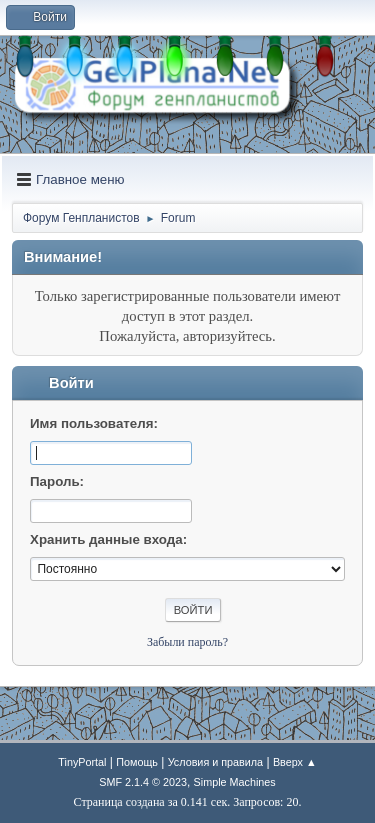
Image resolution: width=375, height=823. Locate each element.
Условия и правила (215, 762)
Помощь (137, 762)
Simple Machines (235, 782)
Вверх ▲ (295, 762)
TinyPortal (82, 762)
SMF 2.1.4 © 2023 (143, 782)
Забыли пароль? (187, 642)
